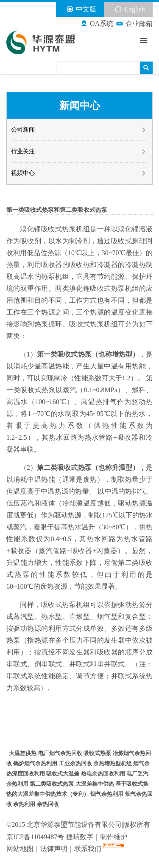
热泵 (69, 229)
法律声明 (54, 849)
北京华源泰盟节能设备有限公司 (74, 824)
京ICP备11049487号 (35, 837)
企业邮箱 (134, 24)
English (130, 9)
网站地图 (20, 849)
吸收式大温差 (63, 774)
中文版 (81, 9)
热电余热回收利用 (104, 774)
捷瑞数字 (80, 837)
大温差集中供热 (95, 784)
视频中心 (79, 173)
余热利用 (25, 804)
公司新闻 (79, 130)
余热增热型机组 (113, 763)
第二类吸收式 (57, 468)
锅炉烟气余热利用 (36, 763)
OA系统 (97, 24)
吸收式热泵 (98, 753)
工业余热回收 (76, 763)
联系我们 (89, 849)
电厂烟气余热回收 (61, 753)
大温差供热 (23, 753)
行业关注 (79, 152)
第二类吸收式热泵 (52, 784)
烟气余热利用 (107, 794)
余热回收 (48, 804)
